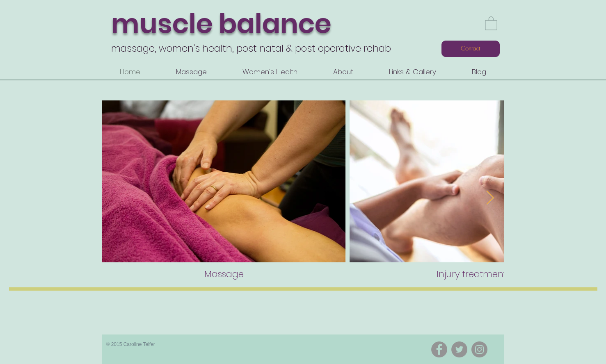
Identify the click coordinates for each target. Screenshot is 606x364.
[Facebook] (439, 349)
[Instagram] (479, 349)
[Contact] (471, 49)
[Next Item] (490, 198)
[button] (491, 23)
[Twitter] (459, 349)
